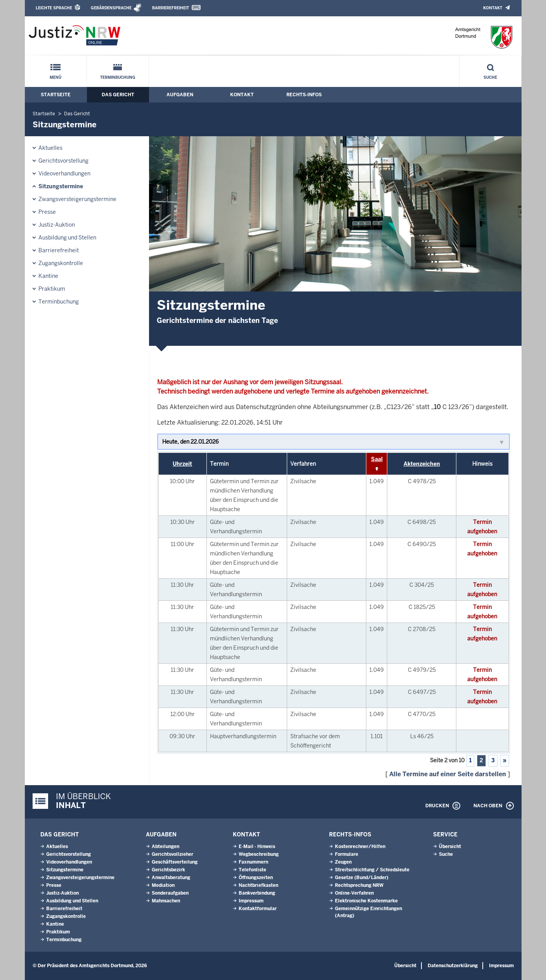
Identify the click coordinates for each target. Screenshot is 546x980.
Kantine (48, 276)
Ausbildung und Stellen (67, 238)
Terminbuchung (118, 77)
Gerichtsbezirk (168, 870)
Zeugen (343, 862)
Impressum (251, 901)
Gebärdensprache (111, 8)
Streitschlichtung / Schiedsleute (372, 870)
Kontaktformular (258, 909)
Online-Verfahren (354, 893)
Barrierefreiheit (171, 8)
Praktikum (52, 289)
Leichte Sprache (54, 8)
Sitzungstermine (61, 186)
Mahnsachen (166, 901)
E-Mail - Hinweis (257, 846)
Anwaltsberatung (171, 878)
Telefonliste (252, 870)
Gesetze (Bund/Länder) (362, 878)
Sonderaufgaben (170, 893)
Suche (490, 77)
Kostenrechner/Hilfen (360, 846)
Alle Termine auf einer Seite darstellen (448, 774)
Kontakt (493, 8)
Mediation (163, 885)
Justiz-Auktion (57, 225)
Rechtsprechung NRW (359, 885)
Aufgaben (180, 95)
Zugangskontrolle (61, 263)
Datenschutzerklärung (453, 966)
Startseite (56, 95)
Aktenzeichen (422, 464)
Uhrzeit (182, 464)
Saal (377, 459)
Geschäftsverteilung (175, 862)
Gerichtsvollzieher (172, 854)
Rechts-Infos (304, 95)
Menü (55, 77)
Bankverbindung (257, 893)
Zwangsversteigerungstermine (77, 199)
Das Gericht (118, 95)
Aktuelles (50, 148)
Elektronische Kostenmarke (366, 901)
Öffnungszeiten (256, 878)
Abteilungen (166, 846)
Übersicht (450, 846)
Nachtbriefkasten (258, 885)
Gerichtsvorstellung (63, 161)
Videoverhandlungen (64, 173)
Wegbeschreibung (259, 854)
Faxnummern (253, 862)
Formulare (347, 854)
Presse (47, 212)
